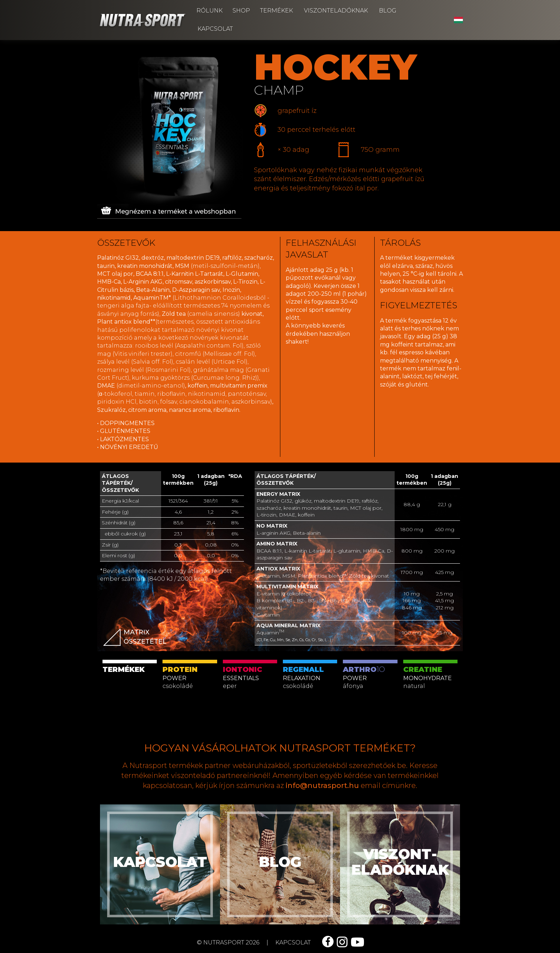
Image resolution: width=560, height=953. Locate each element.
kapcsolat (293, 942)
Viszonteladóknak (336, 11)
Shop (241, 11)
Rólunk (209, 11)
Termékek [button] (276, 11)
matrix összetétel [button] (135, 638)
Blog (388, 11)
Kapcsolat (215, 29)
